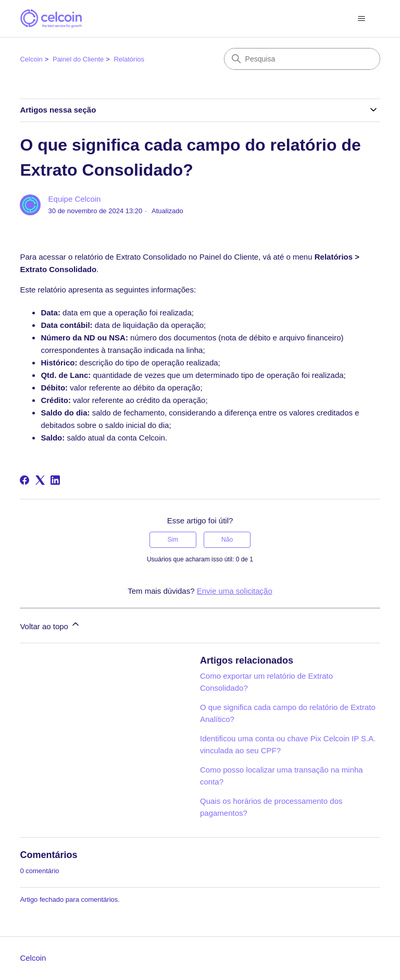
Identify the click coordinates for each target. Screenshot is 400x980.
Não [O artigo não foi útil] (227, 540)
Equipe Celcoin (75, 199)
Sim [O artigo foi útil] (173, 540)
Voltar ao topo (50, 625)
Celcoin (31, 59)
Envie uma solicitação (235, 591)
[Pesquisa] (302, 59)
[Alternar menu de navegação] (362, 19)
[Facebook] (24, 480)
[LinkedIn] (55, 480)
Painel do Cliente (78, 59)
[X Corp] (40, 480)
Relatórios (129, 59)
